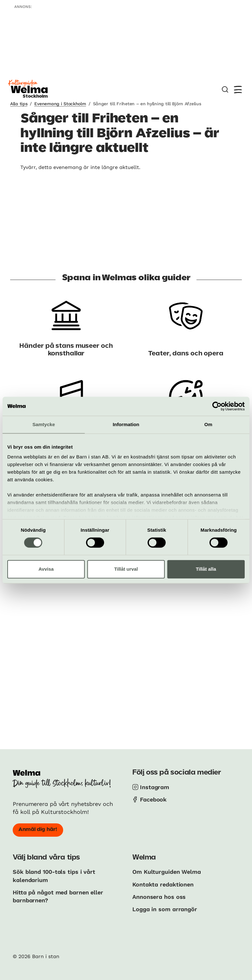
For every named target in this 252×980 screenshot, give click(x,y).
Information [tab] (126, 424)
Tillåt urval (126, 569)
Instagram (155, 787)
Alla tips (19, 104)
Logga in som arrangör (165, 909)
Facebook (153, 799)
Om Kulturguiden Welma (167, 872)
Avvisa (46, 569)
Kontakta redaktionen (163, 884)
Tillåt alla (206, 569)
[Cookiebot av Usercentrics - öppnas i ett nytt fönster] (217, 406)
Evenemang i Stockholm (60, 104)
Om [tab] (208, 424)
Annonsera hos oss (159, 897)
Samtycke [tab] (44, 424)
